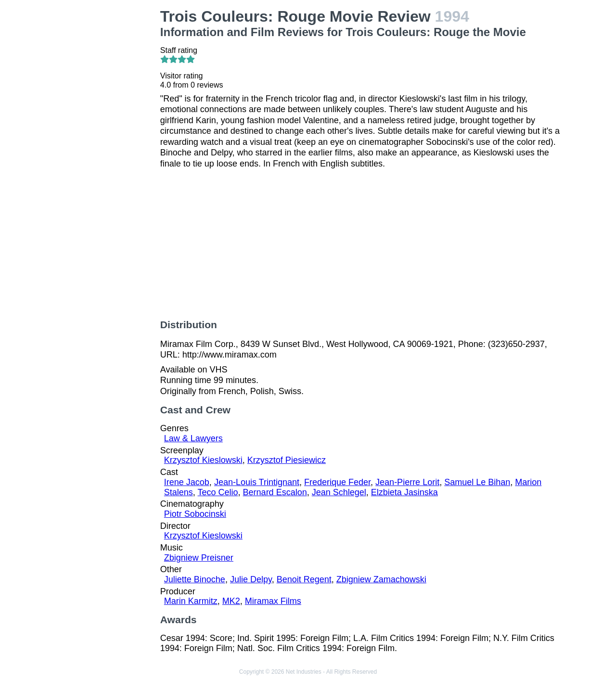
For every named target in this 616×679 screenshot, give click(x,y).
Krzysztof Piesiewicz (287, 460)
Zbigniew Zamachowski (381, 579)
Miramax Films (273, 601)
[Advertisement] (108, 152)
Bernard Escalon (275, 492)
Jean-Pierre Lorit (407, 482)
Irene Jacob (187, 482)
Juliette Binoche (195, 579)
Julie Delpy (251, 579)
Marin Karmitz (191, 601)
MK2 (231, 601)
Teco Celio (218, 492)
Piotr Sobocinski (195, 514)
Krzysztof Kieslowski (203, 460)
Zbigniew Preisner (199, 558)
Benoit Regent (304, 579)
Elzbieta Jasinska (404, 492)
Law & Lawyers (193, 438)
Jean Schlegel (339, 492)
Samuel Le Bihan (477, 482)
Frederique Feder (337, 482)
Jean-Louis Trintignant (257, 482)
